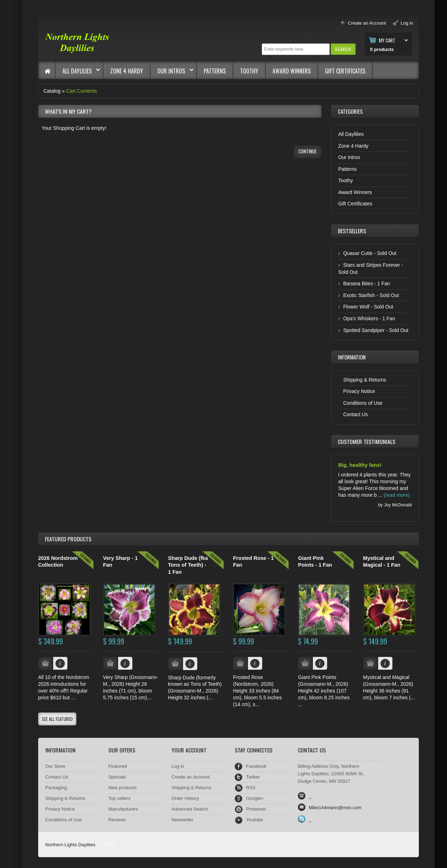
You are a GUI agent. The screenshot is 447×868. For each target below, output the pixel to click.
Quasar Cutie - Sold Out (370, 253)
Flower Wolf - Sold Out (368, 307)
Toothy (249, 71)
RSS (251, 788)
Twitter (253, 777)
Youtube (255, 820)
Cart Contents (81, 91)
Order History (185, 798)
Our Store (55, 766)
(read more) (397, 495)
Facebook (256, 766)
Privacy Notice (359, 391)
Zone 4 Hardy (127, 71)
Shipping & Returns (365, 380)
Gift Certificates (345, 71)
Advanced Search (190, 809)
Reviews (117, 820)
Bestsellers (352, 231)
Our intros (172, 71)
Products (68, 539)
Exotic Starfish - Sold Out (371, 295)
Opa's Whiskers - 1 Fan (369, 318)
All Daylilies (78, 71)
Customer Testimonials (367, 441)
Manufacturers (123, 809)
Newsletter (182, 820)
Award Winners (292, 71)
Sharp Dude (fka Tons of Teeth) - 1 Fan (188, 565)
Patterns (215, 71)
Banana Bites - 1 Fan (367, 284)
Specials (117, 777)
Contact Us (355, 414)
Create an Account (191, 777)
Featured (118, 766)
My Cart (387, 40)
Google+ (255, 798)
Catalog (52, 91)
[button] (343, 49)
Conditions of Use (363, 403)
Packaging (56, 788)
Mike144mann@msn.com (335, 808)
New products (123, 788)
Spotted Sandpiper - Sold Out (376, 330)
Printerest (256, 809)
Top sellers (120, 798)
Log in (178, 766)
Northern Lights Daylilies (70, 845)
